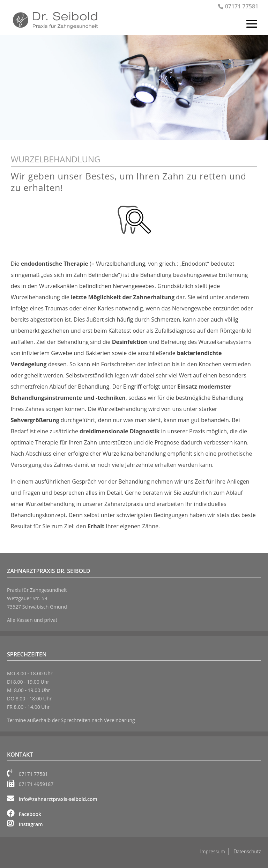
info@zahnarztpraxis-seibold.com (52, 799)
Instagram (25, 824)
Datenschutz (247, 851)
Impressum (213, 851)
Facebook (24, 814)
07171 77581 (242, 6)
